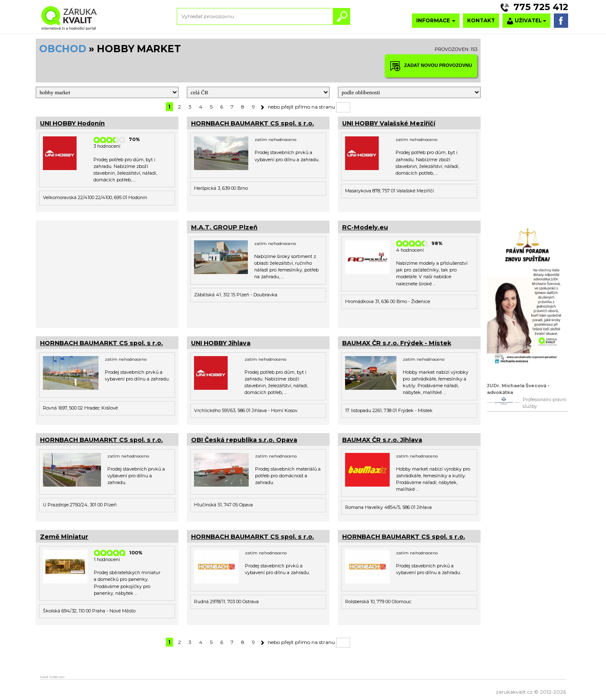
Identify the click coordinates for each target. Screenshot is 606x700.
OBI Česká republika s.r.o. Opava (244, 440)
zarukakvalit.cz (514, 692)
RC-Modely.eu (365, 227)
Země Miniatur (64, 537)
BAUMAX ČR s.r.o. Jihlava (382, 440)
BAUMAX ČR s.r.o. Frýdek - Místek (397, 343)
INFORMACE (436, 20)
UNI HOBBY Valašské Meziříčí (389, 123)
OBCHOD (63, 49)
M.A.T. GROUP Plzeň (224, 227)
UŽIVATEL (526, 21)
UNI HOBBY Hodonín (72, 123)
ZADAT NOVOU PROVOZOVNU (431, 66)
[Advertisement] (107, 273)
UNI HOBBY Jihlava (221, 343)
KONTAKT (481, 20)
